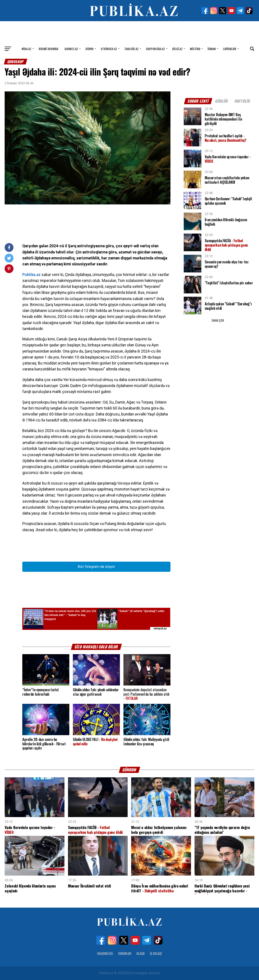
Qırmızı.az (71, 49)
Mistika (195, 49)
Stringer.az (109, 49)
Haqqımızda (105, 953)
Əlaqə (141, 953)
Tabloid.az (131, 49)
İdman (212, 49)
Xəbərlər (125, 953)
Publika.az (31, 275)
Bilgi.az (177, 49)
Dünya (89, 49)
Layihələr (230, 49)
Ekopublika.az (155, 49)
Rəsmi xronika (48, 49)
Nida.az (26, 49)
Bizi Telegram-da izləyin (96, 567)
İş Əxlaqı (156, 953)
